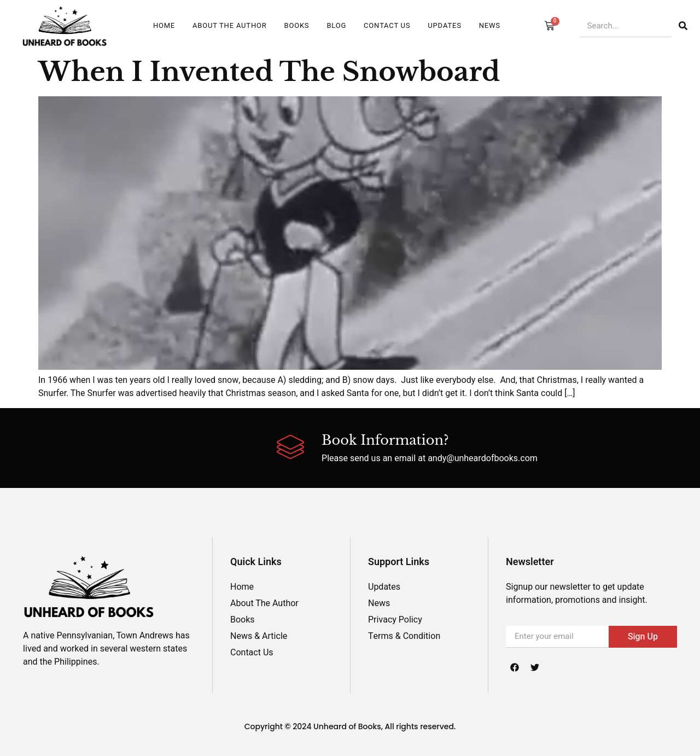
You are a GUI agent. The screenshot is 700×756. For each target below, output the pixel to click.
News (490, 25)
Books (297, 25)
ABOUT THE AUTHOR (229, 25)
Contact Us (387, 25)
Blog (336, 25)
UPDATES (444, 25)
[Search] (683, 26)
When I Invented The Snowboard (269, 72)
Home (164, 25)
